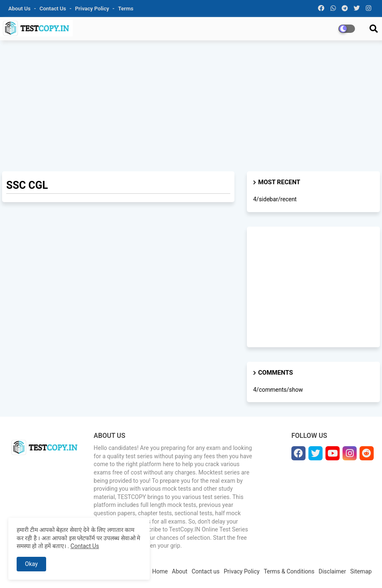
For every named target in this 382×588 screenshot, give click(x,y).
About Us (20, 9)
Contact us (53, 9)
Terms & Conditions (289, 571)
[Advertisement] (191, 107)
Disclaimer (333, 571)
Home (160, 571)
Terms (126, 9)
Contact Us (85, 546)
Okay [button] (31, 564)
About (180, 571)
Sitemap (361, 571)
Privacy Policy (93, 9)
